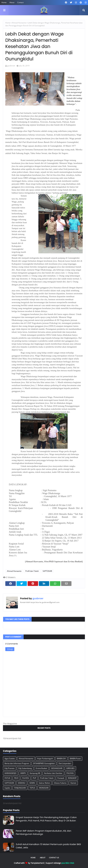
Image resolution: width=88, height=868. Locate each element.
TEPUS (32, 788)
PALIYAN (70, 773)
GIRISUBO (70, 768)
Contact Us (54, 858)
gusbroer (11, 66)
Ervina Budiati (41, 768)
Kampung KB (35, 773)
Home (4, 2)
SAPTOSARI (47, 571)
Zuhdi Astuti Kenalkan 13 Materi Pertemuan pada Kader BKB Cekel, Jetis (48, 846)
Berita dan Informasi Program (17, 763)
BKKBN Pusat (75, 759)
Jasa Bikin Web (68, 863)
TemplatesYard (37, 863)
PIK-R (16, 778)
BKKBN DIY (61, 759)
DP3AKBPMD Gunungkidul (44, 763)
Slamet (73, 783)
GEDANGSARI (57, 768)
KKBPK (23, 773)
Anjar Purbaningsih (45, 759)
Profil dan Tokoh (32, 571)
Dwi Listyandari (65, 763)
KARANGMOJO (10, 773)
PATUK (7, 778)
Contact (20, 2)
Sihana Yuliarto (60, 783)
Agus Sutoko (10, 759)
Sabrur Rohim (44, 783)
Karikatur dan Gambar (53, 773)
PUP (34, 778)
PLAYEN (26, 778)
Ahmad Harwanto (19, 23)
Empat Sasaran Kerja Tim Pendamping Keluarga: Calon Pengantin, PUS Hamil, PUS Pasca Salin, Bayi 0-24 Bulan (46, 819)
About (12, 2)
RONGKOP (72, 778)
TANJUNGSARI (20, 788)
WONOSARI (44, 788)
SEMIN (32, 783)
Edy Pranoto (10, 768)
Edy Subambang (25, 768)
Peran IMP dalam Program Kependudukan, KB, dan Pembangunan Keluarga (44, 832)
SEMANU (22, 783)
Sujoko (7, 788)
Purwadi (61, 778)
